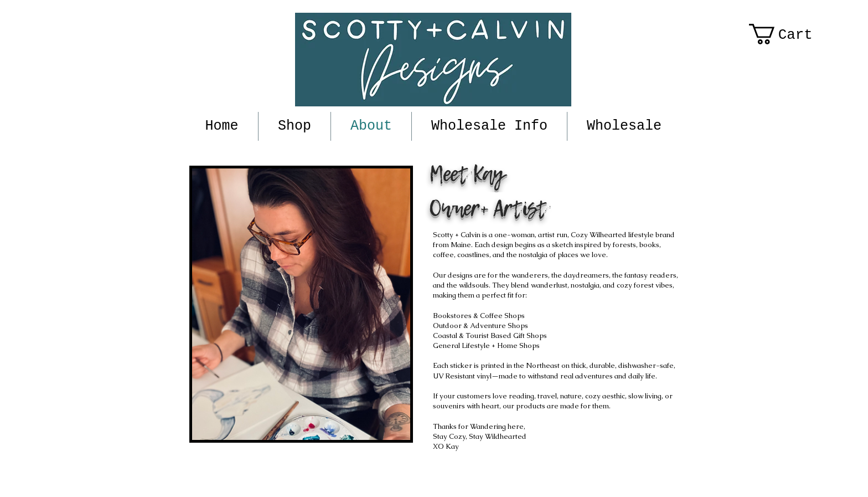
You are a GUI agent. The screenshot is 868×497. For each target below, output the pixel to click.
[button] (792, 34)
